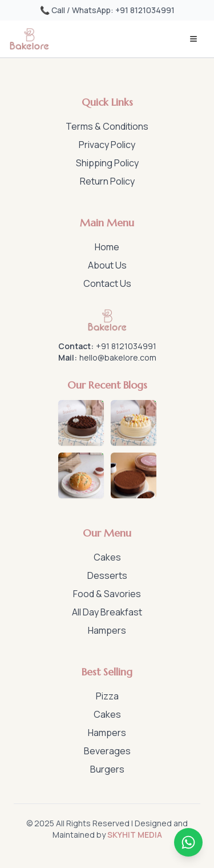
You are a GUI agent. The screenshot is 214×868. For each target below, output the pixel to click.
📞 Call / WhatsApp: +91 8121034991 (107, 10)
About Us (107, 265)
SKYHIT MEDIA (135, 835)
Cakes (107, 557)
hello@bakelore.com (118, 357)
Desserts (107, 575)
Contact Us (107, 283)
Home (107, 247)
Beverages (107, 751)
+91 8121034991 (126, 346)
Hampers (107, 630)
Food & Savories (107, 594)
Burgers (107, 769)
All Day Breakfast (107, 612)
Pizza (107, 696)
